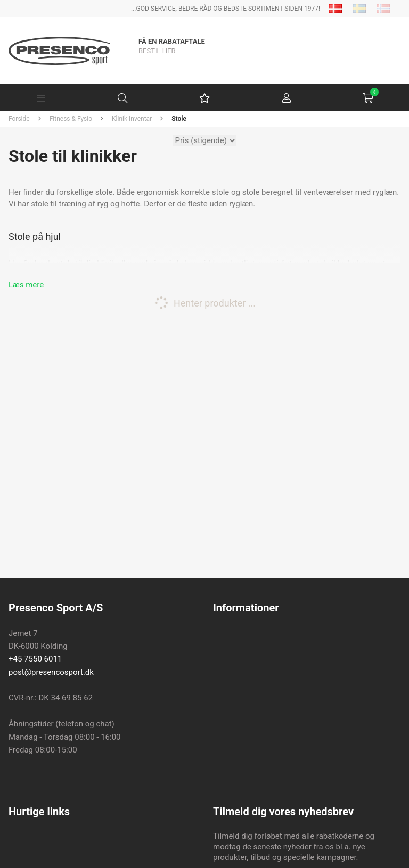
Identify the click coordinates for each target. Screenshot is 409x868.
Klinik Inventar (132, 119)
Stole (179, 119)
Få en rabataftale (172, 41)
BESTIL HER (157, 51)
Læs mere (26, 285)
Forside (19, 119)
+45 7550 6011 (35, 659)
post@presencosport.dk (51, 672)
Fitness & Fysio (71, 119)
